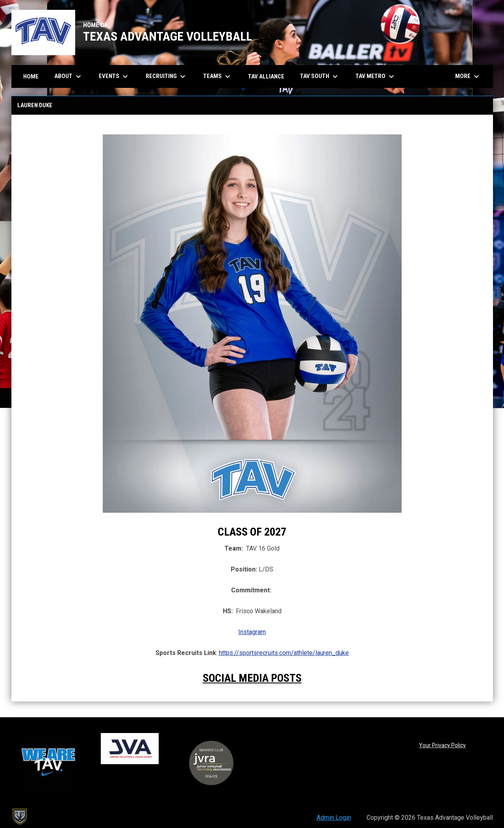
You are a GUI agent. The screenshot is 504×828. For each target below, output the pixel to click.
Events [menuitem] (114, 76)
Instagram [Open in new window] (252, 632)
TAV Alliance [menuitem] (266, 76)
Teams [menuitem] (218, 76)
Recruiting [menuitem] (167, 76)
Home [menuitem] (31, 76)
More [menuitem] (468, 76)
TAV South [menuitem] (320, 76)
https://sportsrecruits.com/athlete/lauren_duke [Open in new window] (284, 653)
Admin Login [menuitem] (334, 818)
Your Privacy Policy (442, 745)
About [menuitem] (69, 76)
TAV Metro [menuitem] (376, 76)
